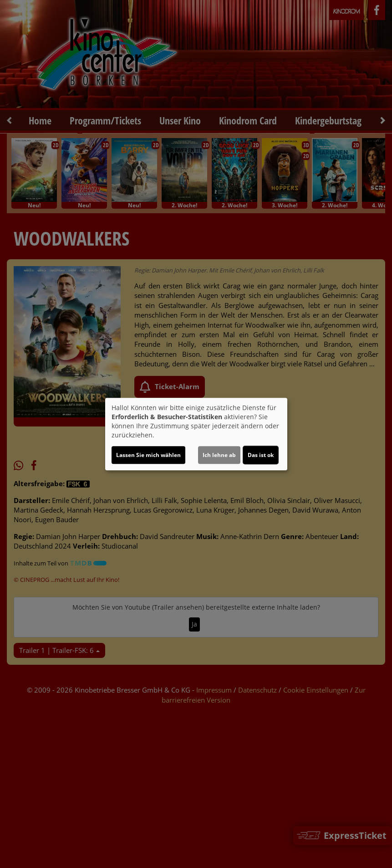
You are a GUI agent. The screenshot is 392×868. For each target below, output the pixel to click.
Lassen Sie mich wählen (148, 455)
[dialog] (196, 434)
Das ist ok (261, 455)
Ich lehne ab (219, 455)
